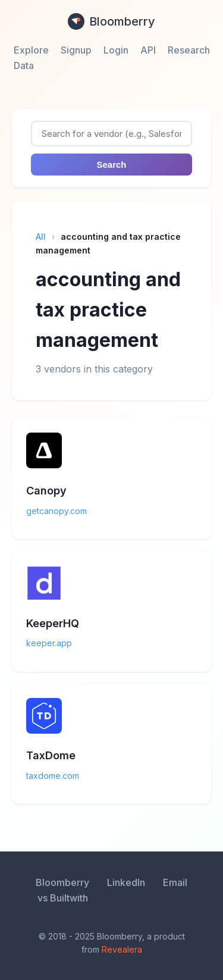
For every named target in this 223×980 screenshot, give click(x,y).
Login (116, 50)
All (41, 237)
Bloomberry (111, 21)
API (148, 50)
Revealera (122, 949)
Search (111, 165)
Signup (76, 50)
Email (175, 882)
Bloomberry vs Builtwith (62, 890)
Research (189, 50)
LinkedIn (126, 882)
